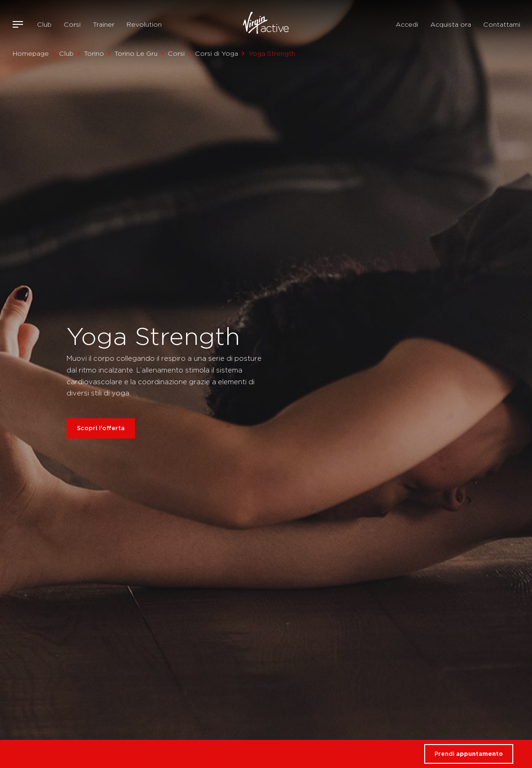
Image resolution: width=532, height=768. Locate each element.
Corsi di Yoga (217, 53)
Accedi (407, 24)
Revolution (144, 24)
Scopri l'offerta (101, 428)
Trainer (104, 24)
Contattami (502, 24)
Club (44, 24)
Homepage (31, 53)
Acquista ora (451, 24)
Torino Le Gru (136, 53)
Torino (94, 53)
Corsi (72, 24)
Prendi (469, 754)
